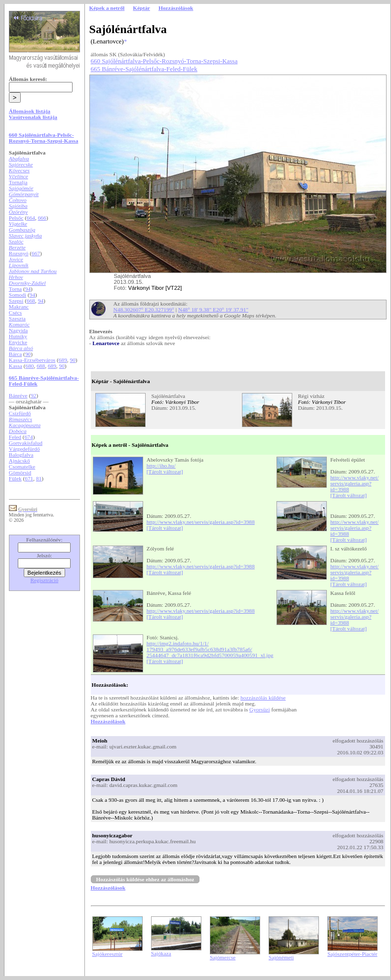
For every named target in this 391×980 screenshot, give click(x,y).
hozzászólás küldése (263, 698)
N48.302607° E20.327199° (144, 310)
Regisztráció (45, 580)
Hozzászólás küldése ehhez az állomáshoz (145, 879)
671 (29, 478)
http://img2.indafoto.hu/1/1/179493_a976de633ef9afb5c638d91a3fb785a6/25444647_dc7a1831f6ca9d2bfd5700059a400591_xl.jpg (210, 649)
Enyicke (18, 342)
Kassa (16, 366)
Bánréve (18, 395)
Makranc (19, 307)
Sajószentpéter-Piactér (352, 954)
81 (39, 478)
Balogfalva (21, 455)
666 (42, 218)
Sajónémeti (281, 957)
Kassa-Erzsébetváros (32, 360)
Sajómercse (223, 957)
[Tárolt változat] (165, 471)
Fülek (15, 478)
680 (30, 366)
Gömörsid (20, 472)
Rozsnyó (19, 253)
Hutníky (18, 336)
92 (33, 395)
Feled (15, 437)
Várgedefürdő (24, 449)
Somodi (18, 295)
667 (36, 253)
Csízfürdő (20, 413)
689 (63, 360)
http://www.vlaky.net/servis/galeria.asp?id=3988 (354, 483)
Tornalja (18, 182)
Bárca (15, 354)
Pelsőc (16, 218)
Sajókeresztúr (108, 954)
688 (41, 366)
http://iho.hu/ (161, 466)
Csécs (15, 313)
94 (28, 289)
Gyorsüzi (260, 709)
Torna (15, 289)
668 (31, 301)
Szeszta (17, 318)
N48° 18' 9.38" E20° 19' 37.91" (213, 310)
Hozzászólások (108, 721)
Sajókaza (161, 953)
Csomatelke (22, 467)
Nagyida (18, 330)
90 (28, 354)
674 (29, 437)
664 (31, 218)
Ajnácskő (20, 461)
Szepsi (16, 301)
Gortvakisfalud (26, 443)
